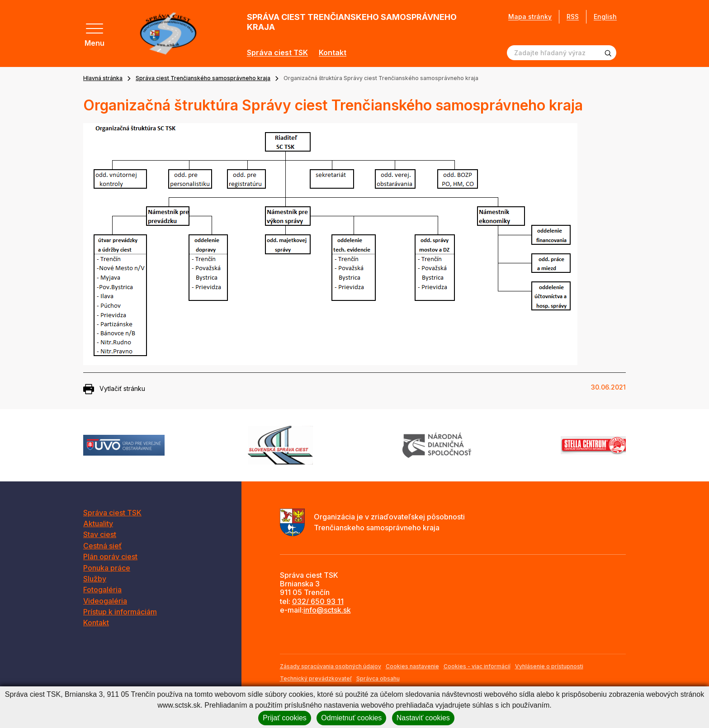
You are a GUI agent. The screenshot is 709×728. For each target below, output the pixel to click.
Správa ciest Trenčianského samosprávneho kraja (203, 78)
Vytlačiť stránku (114, 389)
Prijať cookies (285, 718)
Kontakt (333, 53)
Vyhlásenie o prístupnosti (549, 666)
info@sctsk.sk (327, 610)
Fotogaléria (102, 590)
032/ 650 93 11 (318, 601)
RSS (573, 17)
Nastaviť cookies (423, 718)
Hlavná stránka (103, 78)
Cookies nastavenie (412, 666)
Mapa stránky (530, 17)
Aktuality (98, 523)
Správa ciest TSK (277, 53)
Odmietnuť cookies (351, 718)
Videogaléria (105, 601)
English (605, 17)
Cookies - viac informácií (477, 666)
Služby (95, 579)
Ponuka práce (107, 568)
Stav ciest (100, 534)
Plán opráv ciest (110, 557)
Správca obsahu (378, 678)
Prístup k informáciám (120, 612)
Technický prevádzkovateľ (316, 678)
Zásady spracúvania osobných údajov (331, 666)
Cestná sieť (102, 546)
